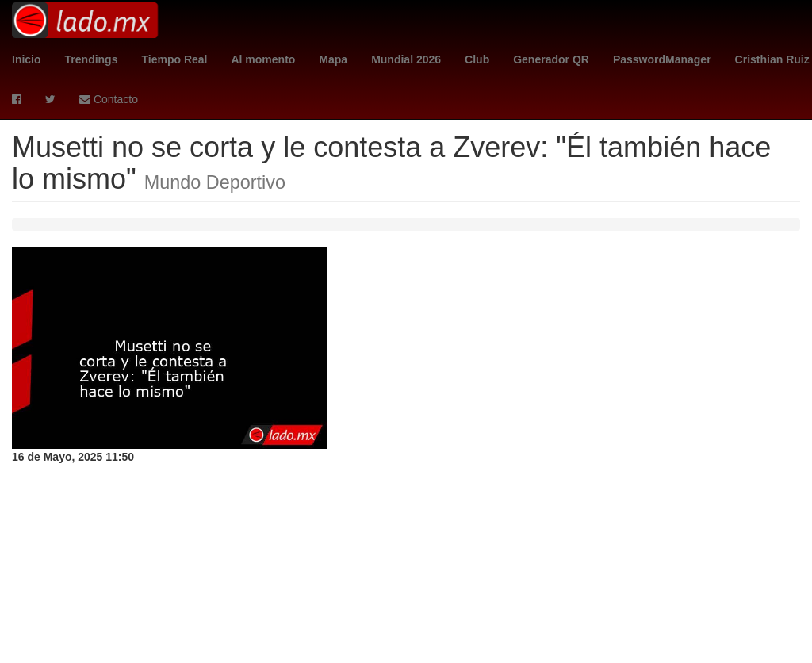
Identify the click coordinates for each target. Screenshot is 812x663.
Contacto (109, 99)
